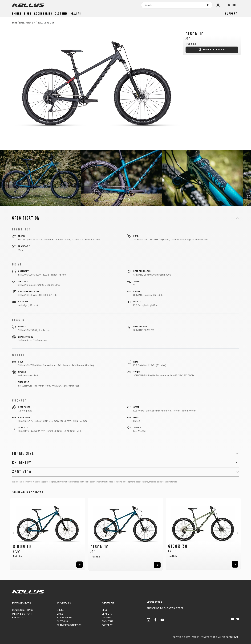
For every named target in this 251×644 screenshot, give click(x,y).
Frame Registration (69, 625)
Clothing (61, 14)
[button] (14, 533)
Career (106, 618)
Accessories (43, 14)
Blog (105, 610)
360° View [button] (22, 472)
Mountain (31, 23)
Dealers (76, 14)
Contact (107, 625)
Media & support (22, 614)
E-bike (17, 14)
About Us (108, 621)
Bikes (28, 14)
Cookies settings (23, 610)
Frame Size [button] (23, 453)
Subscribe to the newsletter (165, 608)
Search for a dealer (214, 50)
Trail (40, 23)
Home (15, 23)
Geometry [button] (22, 463)
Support (231, 14)
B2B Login (18, 618)
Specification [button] (26, 218)
